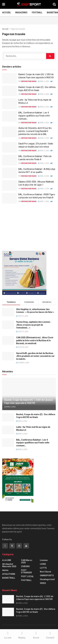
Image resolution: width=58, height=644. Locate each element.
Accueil (7, 12)
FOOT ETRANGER (26, 571)
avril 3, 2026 (43, 151)
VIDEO (43, 583)
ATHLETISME (9, 574)
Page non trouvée (18, 29)
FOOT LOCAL (27, 576)
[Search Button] (50, 56)
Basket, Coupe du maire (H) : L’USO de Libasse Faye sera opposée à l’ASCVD (29, 401)
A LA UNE (7, 560)
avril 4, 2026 (43, 123)
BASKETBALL (9, 578)
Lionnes (44, 560)
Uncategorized (47, 579)
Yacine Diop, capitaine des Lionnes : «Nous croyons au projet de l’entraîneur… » (34, 325)
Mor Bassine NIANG (29, 81)
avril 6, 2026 (43, 81)
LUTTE (43, 568)
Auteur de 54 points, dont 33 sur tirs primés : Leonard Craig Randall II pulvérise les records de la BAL (35, 131)
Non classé (45, 572)
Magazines (21, 12)
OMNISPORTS (47, 575)
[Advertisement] (29, 20)
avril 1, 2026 (43, 189)
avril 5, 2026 (43, 107)
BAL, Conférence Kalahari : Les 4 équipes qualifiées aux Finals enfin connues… (34, 116)
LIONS (43, 564)
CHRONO (25, 566)
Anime (5, 570)
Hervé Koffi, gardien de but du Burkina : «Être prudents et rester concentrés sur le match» (35, 356)
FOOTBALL (37, 12)
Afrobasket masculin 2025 (9, 565)
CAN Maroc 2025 (27, 561)
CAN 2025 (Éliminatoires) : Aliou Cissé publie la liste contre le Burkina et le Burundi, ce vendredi (35, 340)
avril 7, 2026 (43, 138)
